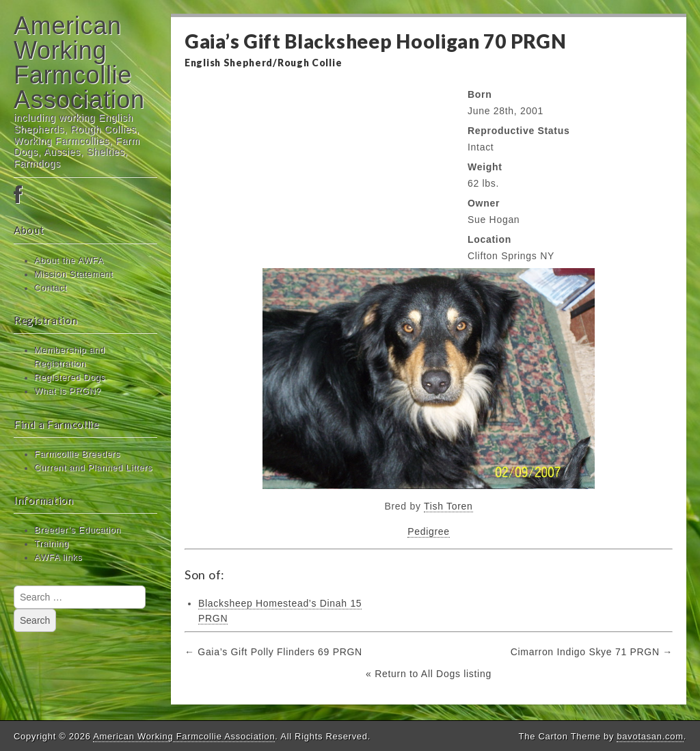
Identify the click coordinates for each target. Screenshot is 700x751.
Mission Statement (74, 274)
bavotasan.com (650, 736)
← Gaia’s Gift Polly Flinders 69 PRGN (273, 652)
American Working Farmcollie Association (79, 63)
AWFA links (58, 557)
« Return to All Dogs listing (429, 674)
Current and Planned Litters (93, 468)
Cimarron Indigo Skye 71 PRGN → (592, 652)
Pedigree (429, 531)
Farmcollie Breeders (77, 454)
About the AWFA (69, 261)
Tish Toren (448, 506)
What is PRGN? (68, 391)
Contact (51, 288)
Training (52, 544)
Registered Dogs (70, 378)
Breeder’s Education (78, 530)
